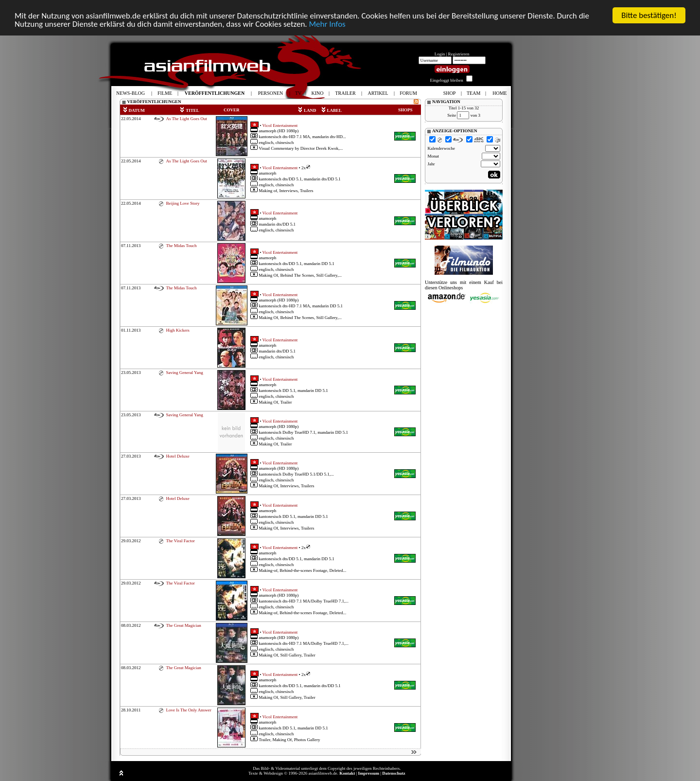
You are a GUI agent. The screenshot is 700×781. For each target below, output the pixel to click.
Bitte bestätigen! (649, 15)
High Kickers (177, 330)
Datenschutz (394, 773)
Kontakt (347, 773)
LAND (307, 110)
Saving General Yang (184, 373)
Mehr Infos (327, 24)
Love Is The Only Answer (188, 710)
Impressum (369, 773)
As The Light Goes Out (186, 119)
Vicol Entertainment (280, 125)
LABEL (332, 110)
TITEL (189, 110)
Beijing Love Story (183, 203)
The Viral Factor (180, 541)
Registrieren (459, 54)
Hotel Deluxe (177, 456)
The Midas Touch (181, 246)
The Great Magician (183, 625)
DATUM (134, 110)
